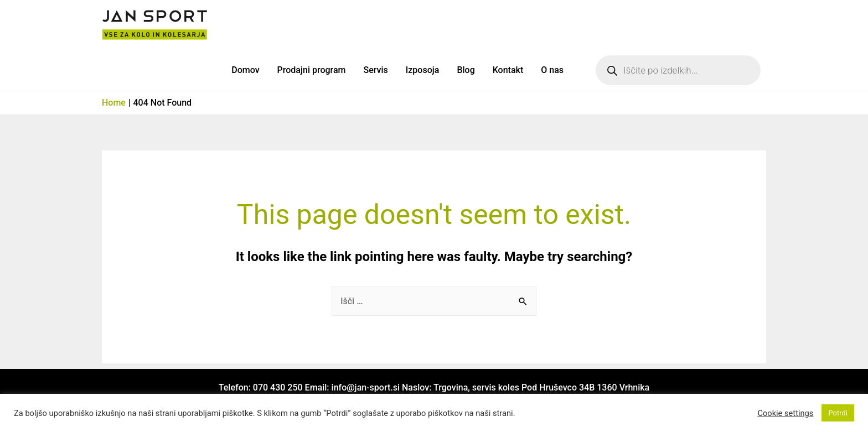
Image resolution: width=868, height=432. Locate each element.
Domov (245, 70)
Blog (466, 70)
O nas (552, 70)
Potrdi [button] (838, 413)
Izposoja (423, 70)
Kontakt (508, 70)
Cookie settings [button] (785, 413)
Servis (375, 70)
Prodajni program (312, 70)
